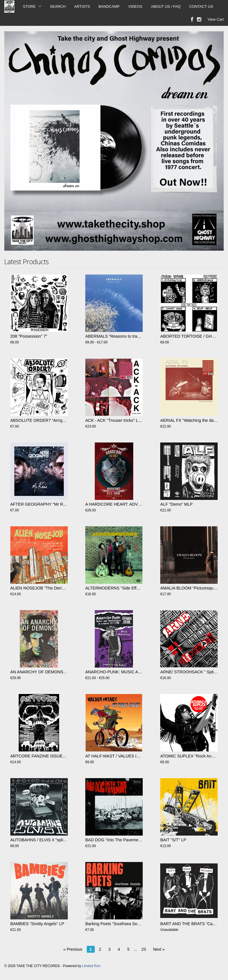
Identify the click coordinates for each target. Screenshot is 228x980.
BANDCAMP (109, 6)
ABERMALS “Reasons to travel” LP (118, 336)
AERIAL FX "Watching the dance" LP (194, 420)
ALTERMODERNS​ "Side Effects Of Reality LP (127, 588)
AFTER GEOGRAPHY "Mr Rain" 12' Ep (47, 504)
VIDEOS (135, 6)
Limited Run (91, 966)
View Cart (216, 19)
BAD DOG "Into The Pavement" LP (117, 840)
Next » (159, 949)
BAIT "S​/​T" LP (173, 840)
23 (144, 949)
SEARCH (58, 6)
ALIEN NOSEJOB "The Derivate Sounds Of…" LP (56, 588)
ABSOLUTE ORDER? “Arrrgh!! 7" (41, 420)
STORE (29, 6)
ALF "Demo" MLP (176, 504)
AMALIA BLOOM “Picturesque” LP (192, 588)
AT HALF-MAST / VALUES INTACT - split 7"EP (128, 756)
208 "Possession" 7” (29, 336)
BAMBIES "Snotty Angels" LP (37, 924)
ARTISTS (82, 6)
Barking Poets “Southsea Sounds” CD (120, 924)
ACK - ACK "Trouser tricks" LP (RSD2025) (124, 420)
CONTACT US (201, 6)
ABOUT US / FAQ (166, 6)
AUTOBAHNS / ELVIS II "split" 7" (40, 840)
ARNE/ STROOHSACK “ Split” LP (191, 672)
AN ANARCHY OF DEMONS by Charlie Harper (54, 672)
